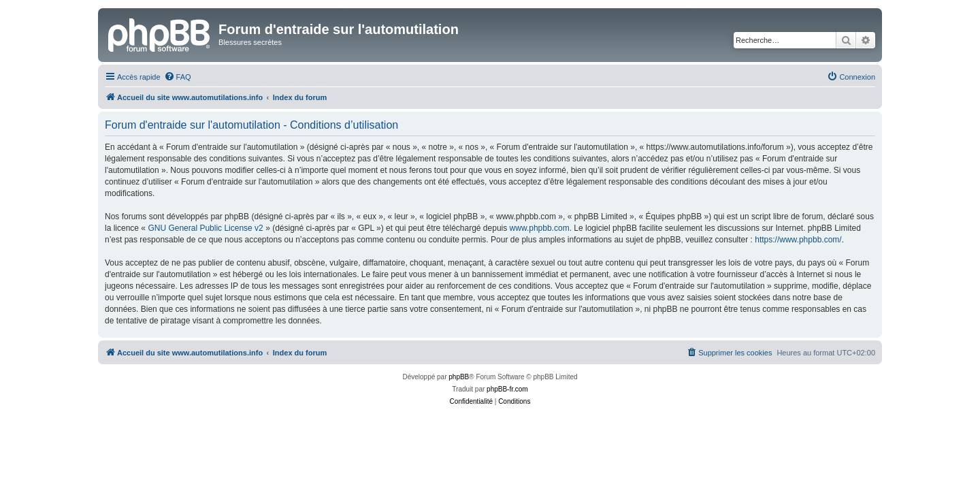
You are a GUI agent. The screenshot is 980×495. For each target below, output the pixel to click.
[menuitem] (178, 77)
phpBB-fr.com (507, 389)
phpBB (459, 377)
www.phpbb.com (540, 228)
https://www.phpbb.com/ (798, 240)
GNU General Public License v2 (205, 228)
